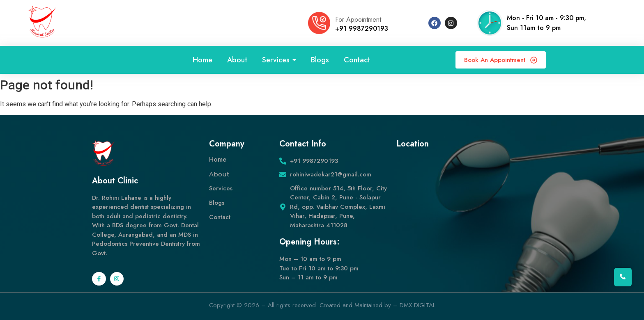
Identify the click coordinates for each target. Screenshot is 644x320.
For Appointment (358, 19)
